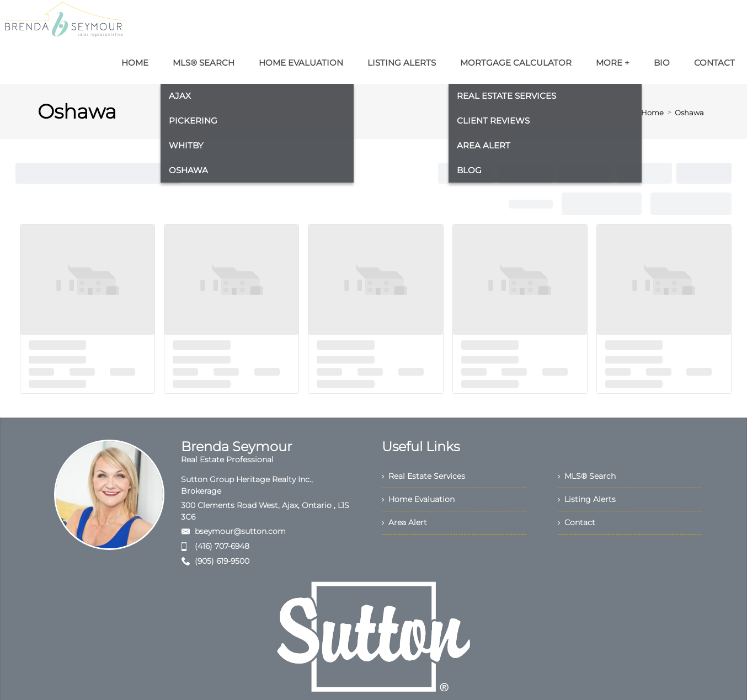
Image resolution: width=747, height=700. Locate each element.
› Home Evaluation (418, 499)
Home (652, 113)
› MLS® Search (587, 476)
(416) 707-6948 (222, 546)
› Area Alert (404, 522)
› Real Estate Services (423, 476)
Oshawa (689, 113)
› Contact (577, 522)
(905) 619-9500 (222, 561)
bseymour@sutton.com (240, 531)
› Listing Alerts (587, 499)
